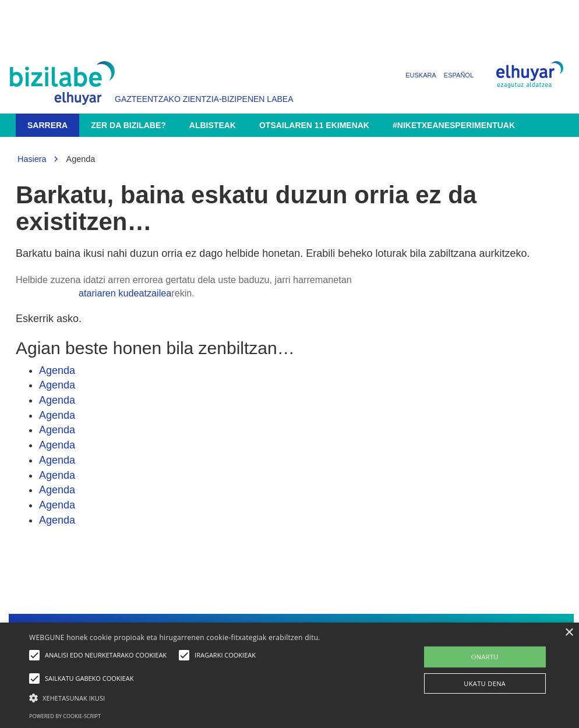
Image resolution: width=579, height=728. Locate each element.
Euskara (421, 75)
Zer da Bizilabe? (128, 125)
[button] (198, 697)
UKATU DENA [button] (485, 683)
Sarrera (47, 125)
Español (459, 75)
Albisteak (213, 125)
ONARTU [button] (485, 657)
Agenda (57, 370)
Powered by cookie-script (65, 716)
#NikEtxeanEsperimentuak (454, 125)
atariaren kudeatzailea (125, 293)
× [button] (569, 633)
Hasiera (32, 159)
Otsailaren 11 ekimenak (314, 125)
